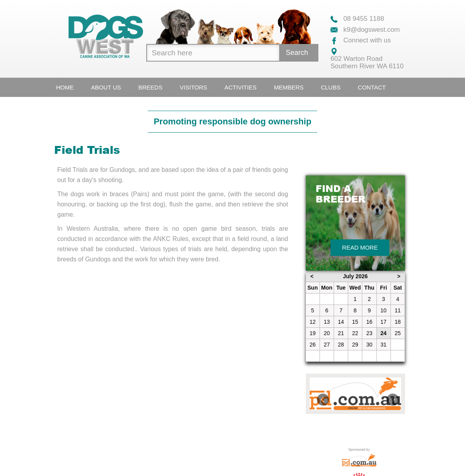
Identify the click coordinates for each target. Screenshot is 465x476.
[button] (317, 394)
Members (289, 87)
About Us (106, 87)
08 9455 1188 (357, 19)
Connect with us (361, 40)
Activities (241, 87)
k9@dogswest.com (365, 30)
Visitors (194, 87)
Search (297, 53)
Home (65, 87)
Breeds (151, 87)
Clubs (331, 87)
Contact (372, 87)
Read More (360, 247)
